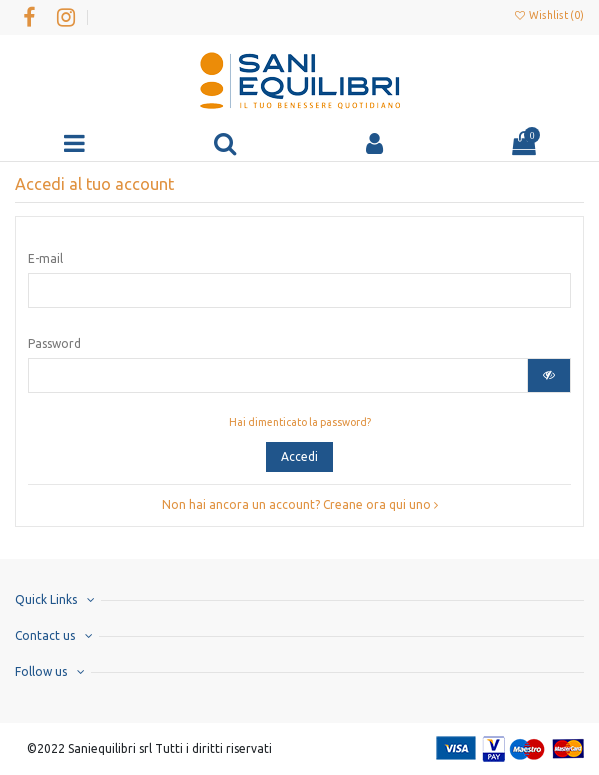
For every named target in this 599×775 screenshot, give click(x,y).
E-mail (45, 258)
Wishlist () (549, 15)
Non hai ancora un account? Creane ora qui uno (300, 504)
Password (54, 343)
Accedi (299, 456)
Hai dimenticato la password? (300, 422)
